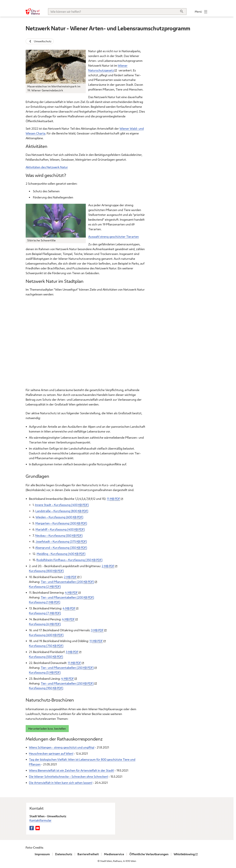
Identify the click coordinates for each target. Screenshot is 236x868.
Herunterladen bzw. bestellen (47, 728)
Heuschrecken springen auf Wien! (51, 753)
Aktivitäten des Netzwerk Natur (47, 167)
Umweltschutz (40, 41)
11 (113, 499)
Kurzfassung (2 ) (45, 586)
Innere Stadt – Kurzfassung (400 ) (62, 505)
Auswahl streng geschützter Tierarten (114, 237)
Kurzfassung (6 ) (45, 624)
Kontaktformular (40, 820)
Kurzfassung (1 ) (45, 602)
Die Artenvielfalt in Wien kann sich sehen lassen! (61, 783)
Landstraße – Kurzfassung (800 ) (62, 511)
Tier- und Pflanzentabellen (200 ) (67, 582)
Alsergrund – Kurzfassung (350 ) (61, 548)
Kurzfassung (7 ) (45, 613)
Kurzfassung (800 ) (46, 571)
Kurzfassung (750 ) (46, 646)
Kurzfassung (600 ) (46, 635)
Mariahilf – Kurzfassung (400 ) (60, 529)
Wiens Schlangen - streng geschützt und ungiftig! (62, 747)
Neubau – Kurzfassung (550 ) (59, 535)
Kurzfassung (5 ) (45, 672)
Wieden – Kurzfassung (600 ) (59, 517)
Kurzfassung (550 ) (46, 657)
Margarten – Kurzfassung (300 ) (61, 523)
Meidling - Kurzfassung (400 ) (61, 554)
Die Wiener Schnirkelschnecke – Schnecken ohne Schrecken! (68, 776)
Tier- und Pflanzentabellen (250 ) (67, 667)
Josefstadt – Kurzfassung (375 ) (61, 542)
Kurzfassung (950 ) (46, 688)
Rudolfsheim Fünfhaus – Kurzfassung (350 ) (69, 560)
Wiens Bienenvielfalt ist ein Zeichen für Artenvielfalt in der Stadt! (71, 770)
